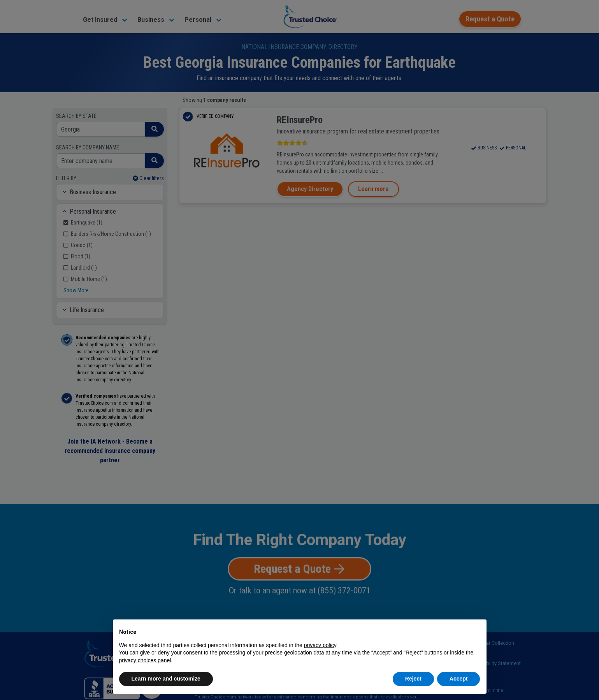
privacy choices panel (145, 660)
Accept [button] (459, 679)
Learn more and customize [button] (166, 679)
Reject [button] (413, 679)
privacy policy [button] (320, 645)
